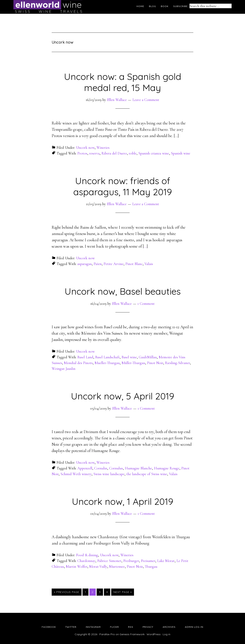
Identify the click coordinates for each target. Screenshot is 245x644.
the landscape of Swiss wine (147, 474)
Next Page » (123, 592)
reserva (94, 153)
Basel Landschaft (107, 357)
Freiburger (131, 561)
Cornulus (116, 468)
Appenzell (85, 468)
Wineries (103, 148)
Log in (167, 634)
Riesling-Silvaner (177, 363)
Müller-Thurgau (133, 363)
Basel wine (129, 357)
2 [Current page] (94, 592)
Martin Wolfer (77, 567)
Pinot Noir (155, 363)
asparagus (85, 264)
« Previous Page (67, 592)
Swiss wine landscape (109, 474)
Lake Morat (166, 561)
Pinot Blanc (134, 264)
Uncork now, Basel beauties (123, 291)
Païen (98, 264)
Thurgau (151, 567)
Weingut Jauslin (64, 369)
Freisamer (148, 561)
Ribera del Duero (114, 153)
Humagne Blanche (138, 468)
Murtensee (117, 567)
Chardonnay (86, 561)
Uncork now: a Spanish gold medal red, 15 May (123, 82)
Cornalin (101, 468)
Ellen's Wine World (48, 7)
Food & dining (87, 555)
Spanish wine (181, 153)
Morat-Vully (98, 567)
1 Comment (146, 304)
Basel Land (85, 357)
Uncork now (85, 148)
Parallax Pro (107, 634)
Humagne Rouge (167, 468)
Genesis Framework (132, 634)
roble (133, 153)
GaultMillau (148, 357)
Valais (149, 264)
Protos (82, 153)
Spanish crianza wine (154, 153)
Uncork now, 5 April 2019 (122, 396)
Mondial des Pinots (78, 363)
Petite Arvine (114, 264)
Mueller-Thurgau (107, 363)
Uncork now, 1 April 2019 (122, 501)
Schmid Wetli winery (76, 474)
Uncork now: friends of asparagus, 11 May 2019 (123, 186)
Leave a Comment (146, 100)
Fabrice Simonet (109, 561)
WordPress (154, 634)
